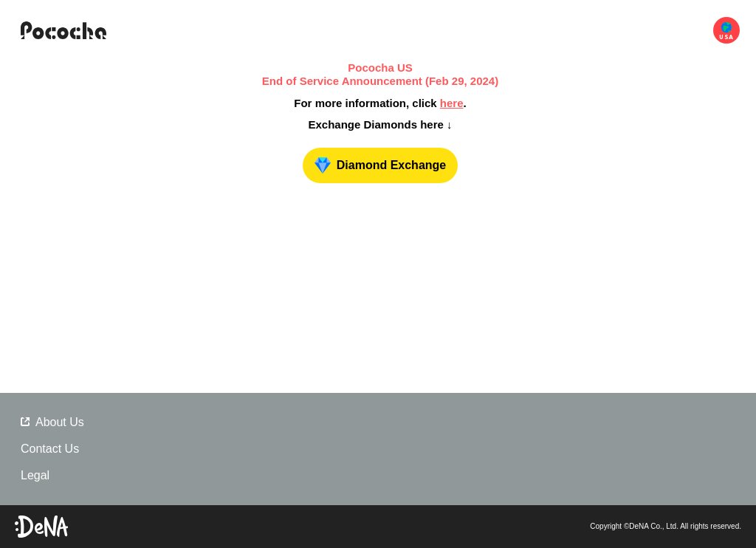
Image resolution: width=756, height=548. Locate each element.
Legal (35, 475)
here (452, 103)
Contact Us (50, 449)
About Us (52, 422)
